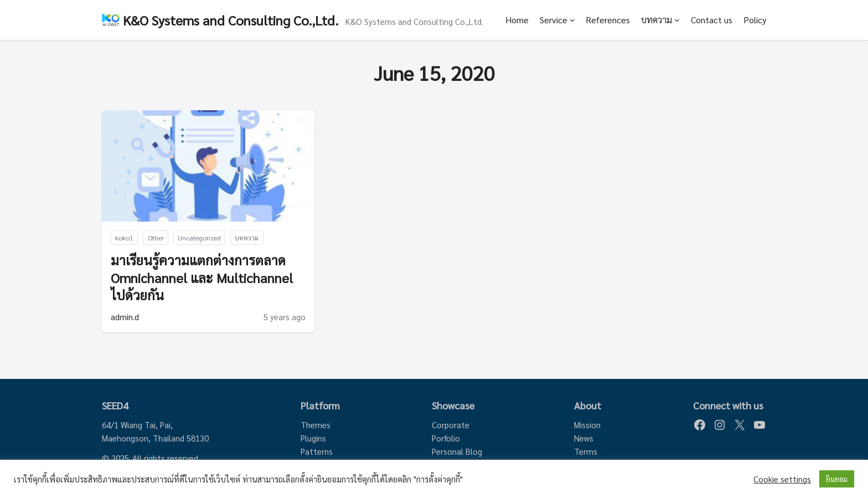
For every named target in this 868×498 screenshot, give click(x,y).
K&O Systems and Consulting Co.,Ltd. (231, 20)
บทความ (657, 20)
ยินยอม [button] (837, 479)
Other (156, 238)
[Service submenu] (572, 20)
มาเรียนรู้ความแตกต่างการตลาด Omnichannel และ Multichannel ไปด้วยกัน (202, 277)
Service (554, 20)
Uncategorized (199, 238)
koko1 (124, 238)
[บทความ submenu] (677, 20)
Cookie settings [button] (782, 479)
